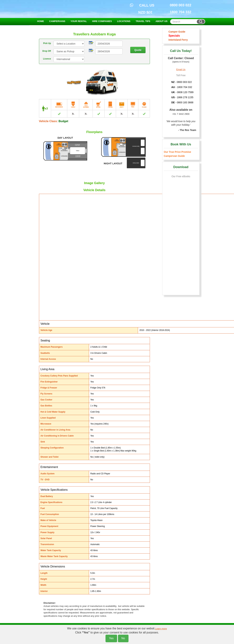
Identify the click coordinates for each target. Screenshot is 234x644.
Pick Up (47, 43)
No (123, 638)
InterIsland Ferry (177, 40)
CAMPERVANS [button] (57, 21)
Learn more (161, 629)
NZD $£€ (145, 12)
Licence (47, 59)
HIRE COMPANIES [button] (102, 21)
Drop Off (47, 51)
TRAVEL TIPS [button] (143, 21)
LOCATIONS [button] (124, 21)
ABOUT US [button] (162, 21)
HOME (41, 21)
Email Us (181, 69)
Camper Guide (176, 32)
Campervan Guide (174, 156)
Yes (111, 638)
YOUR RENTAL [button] (79, 21)
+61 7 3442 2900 (181, 114)
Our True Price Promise (177, 152)
